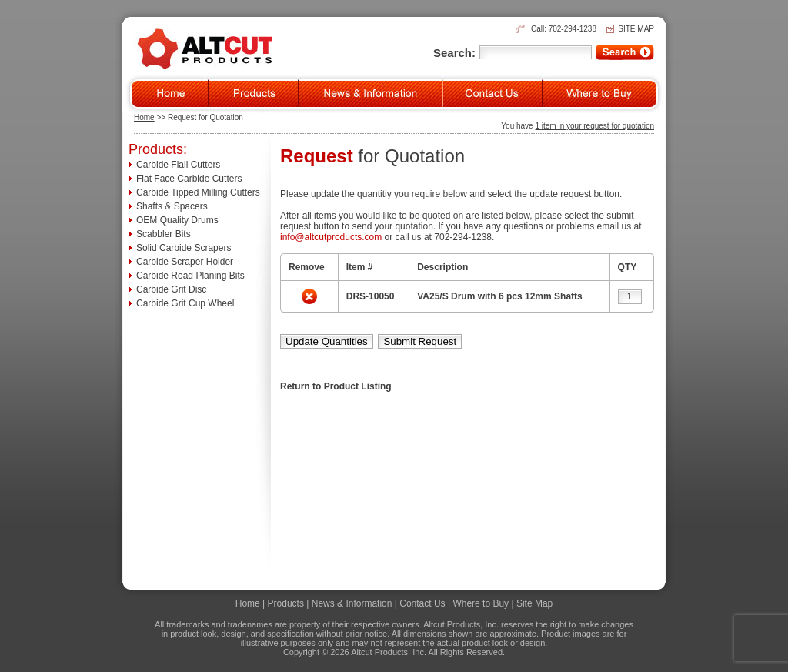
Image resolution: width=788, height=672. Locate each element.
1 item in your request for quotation (594, 126)
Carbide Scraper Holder (185, 262)
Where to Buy (481, 603)
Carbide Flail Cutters (178, 165)
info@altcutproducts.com (331, 237)
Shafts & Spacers (172, 206)
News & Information (352, 603)
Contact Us (422, 603)
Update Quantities (327, 341)
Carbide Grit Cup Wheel (185, 303)
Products (286, 603)
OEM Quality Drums (177, 220)
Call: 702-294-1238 (564, 29)
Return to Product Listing (336, 386)
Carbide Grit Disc (171, 289)
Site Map (534, 603)
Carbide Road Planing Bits (190, 276)
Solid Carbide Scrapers (184, 248)
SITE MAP (636, 29)
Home (144, 117)
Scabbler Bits (164, 234)
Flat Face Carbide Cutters (189, 179)
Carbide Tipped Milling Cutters (198, 192)
